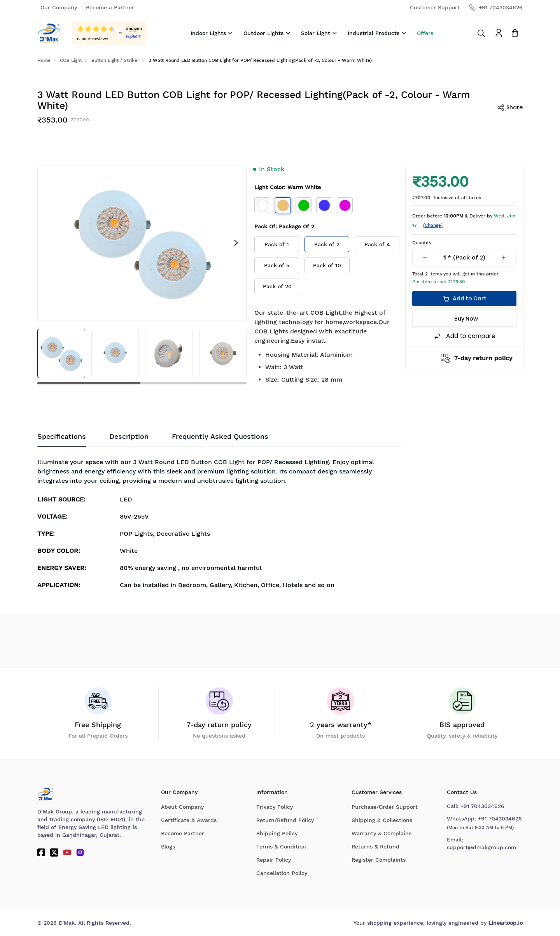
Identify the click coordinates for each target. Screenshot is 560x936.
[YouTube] (67, 852)
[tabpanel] (219, 525)
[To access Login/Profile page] (499, 33)
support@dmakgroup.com (481, 847)
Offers (425, 33)
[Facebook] (41, 852)
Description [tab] (129, 436)
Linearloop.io (506, 923)
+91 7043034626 (482, 806)
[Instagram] (80, 852)
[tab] (220, 436)
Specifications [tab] (62, 436)
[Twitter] (54, 852)
